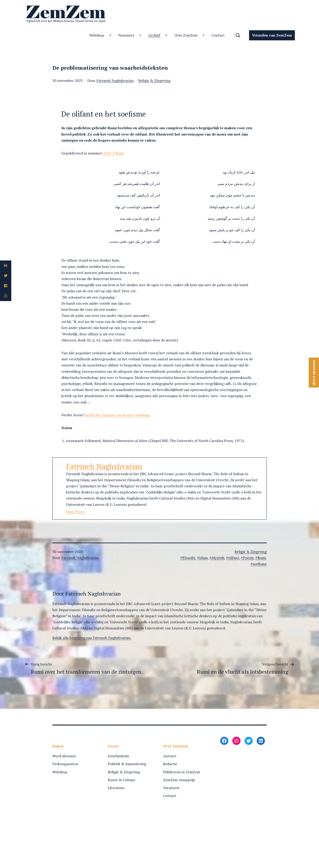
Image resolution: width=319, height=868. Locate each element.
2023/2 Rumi (113, 153)
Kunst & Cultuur (122, 780)
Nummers (126, 35)
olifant (234, 558)
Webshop (97, 35)
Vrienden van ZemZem (272, 35)
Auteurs (170, 756)
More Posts (75, 512)
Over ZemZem (186, 35)
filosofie (189, 558)
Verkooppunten (65, 764)
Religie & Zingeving (154, 81)
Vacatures (171, 788)
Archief (154, 35)
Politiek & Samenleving (127, 764)
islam (203, 558)
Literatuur (116, 788)
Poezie (248, 558)
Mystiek (218, 558)
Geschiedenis (118, 756)
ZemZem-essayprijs (179, 780)
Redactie (170, 764)
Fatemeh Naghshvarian (115, 81)
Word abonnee (64, 756)
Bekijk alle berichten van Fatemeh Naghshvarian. (92, 638)
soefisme (260, 564)
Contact (218, 35)
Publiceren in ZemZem (182, 772)
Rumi (262, 558)
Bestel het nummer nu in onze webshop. (117, 415)
